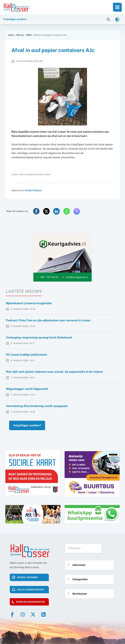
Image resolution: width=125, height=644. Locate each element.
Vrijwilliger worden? (27, 425)
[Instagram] (23, 614)
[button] (109, 19)
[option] (62, 257)
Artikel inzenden (27, 577)
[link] (117, 19)
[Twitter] (33, 614)
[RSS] (43, 614)
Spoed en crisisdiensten (30, 602)
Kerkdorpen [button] (76, 593)
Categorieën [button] (77, 578)
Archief (29, 190)
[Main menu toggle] (117, 7)
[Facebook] (12, 614)
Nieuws (38, 190)
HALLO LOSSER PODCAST (31, 590)
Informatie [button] (76, 564)
